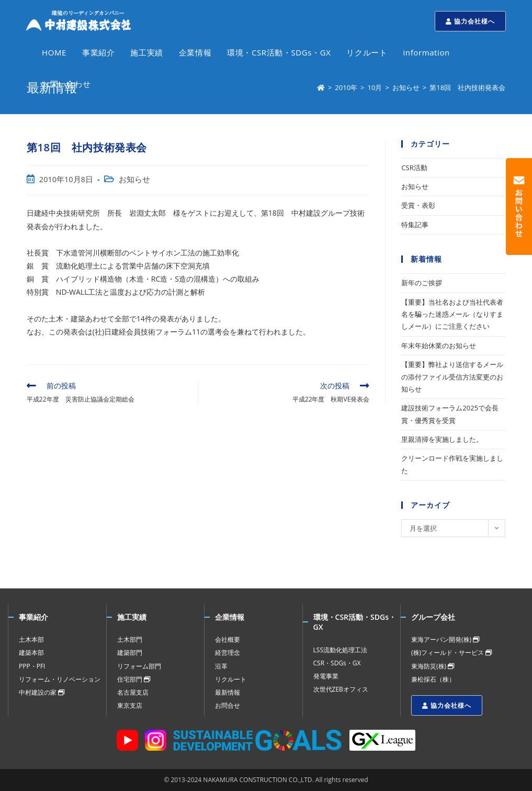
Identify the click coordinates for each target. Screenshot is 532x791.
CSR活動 (414, 168)
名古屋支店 (133, 692)
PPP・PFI (32, 666)
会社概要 (228, 639)
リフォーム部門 (139, 666)
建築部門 (130, 653)
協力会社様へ (470, 21)
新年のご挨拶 (422, 283)
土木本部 (31, 639)
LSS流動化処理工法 (340, 650)
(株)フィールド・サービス (451, 653)
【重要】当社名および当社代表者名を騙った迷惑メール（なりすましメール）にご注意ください (452, 314)
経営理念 (228, 653)
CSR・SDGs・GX (337, 663)
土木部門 (130, 639)
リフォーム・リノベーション (60, 679)
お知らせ (134, 179)
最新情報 (228, 692)
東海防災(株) (433, 666)
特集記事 (415, 225)
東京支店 (130, 705)
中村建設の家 (42, 692)
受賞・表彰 (418, 205)
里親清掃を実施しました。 (442, 439)
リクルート (231, 679)
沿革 (221, 666)
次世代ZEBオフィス (341, 689)
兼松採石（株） (433, 679)
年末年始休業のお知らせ (439, 346)
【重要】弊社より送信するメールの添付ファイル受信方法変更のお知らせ (452, 377)
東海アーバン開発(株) (445, 639)
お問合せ (228, 705)
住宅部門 (134, 679)
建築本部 (31, 653)
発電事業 (326, 676)
